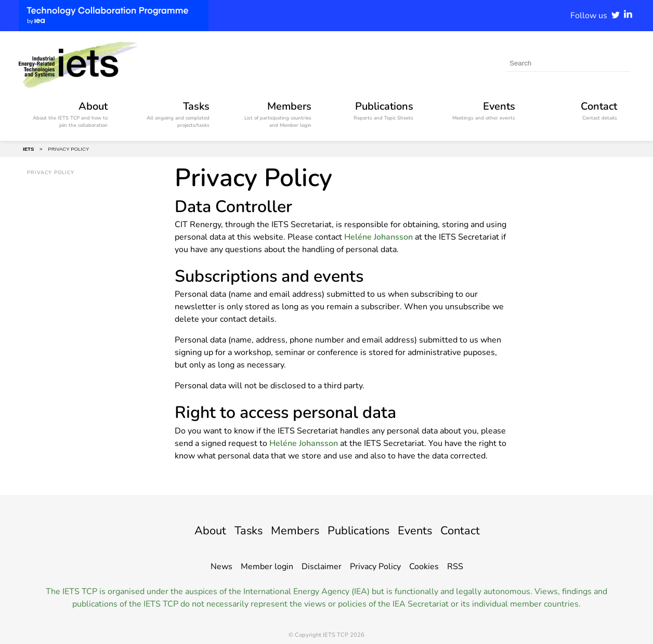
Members (291, 530)
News (221, 567)
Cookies (424, 567)
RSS (455, 567)
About (199, 530)
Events (422, 530)
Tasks (240, 530)
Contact (471, 530)
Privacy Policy (375, 567)
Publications (361, 530)
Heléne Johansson (378, 237)
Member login (267, 567)
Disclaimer (322, 567)
